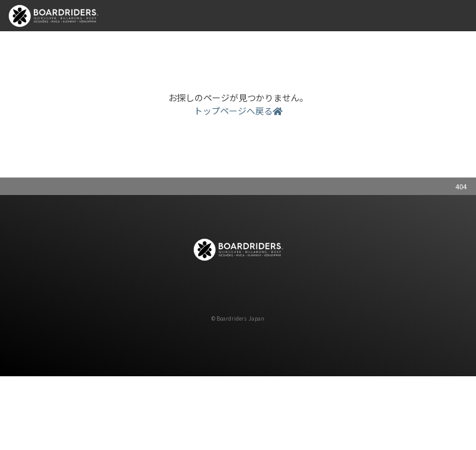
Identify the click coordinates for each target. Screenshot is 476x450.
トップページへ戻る (238, 111)
